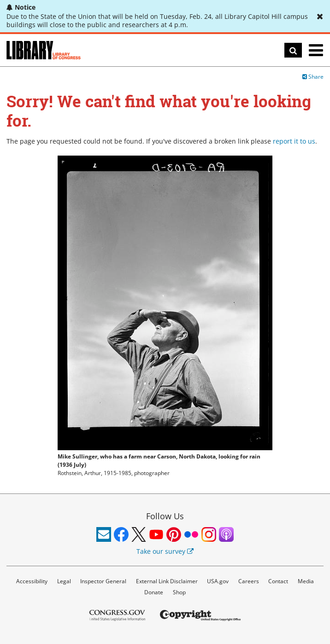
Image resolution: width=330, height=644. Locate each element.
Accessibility (32, 581)
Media (306, 581)
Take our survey (165, 551)
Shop (179, 592)
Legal (64, 581)
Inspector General (103, 581)
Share (313, 77)
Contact (278, 581)
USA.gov (218, 581)
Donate (154, 592)
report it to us (294, 141)
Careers (249, 581)
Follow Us (165, 516)
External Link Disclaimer (167, 581)
